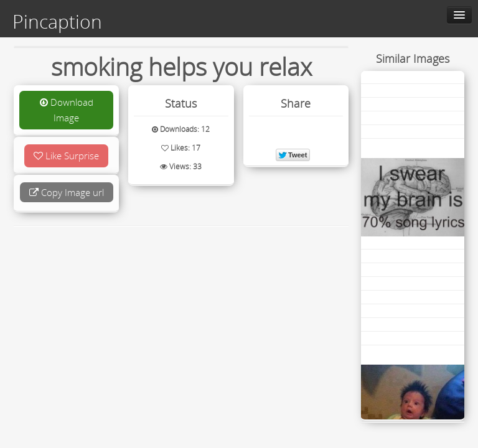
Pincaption (57, 22)
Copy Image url (67, 192)
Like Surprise (66, 156)
